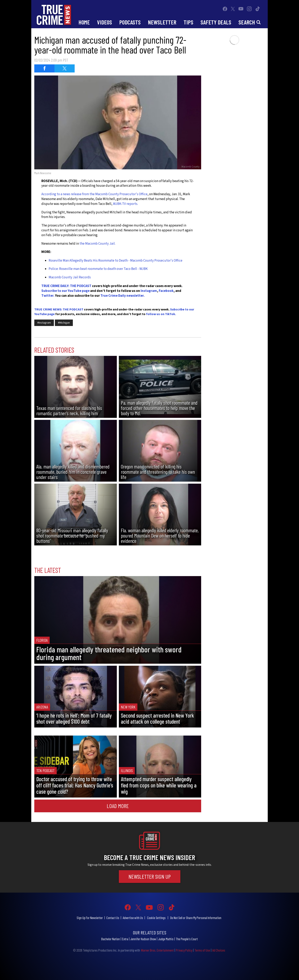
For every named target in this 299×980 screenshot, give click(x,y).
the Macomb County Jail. (98, 244)
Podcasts (130, 22)
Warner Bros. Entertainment (157, 950)
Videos (105, 22)
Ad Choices (219, 950)
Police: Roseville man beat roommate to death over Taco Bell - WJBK (98, 269)
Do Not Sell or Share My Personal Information (196, 918)
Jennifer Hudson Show (143, 939)
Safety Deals (216, 22)
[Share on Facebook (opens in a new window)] (44, 68)
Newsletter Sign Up (150, 876)
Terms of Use (202, 950)
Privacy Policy (184, 950)
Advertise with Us (133, 918)
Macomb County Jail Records (70, 277)
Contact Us (113, 918)
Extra (125, 939)
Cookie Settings (156, 918)
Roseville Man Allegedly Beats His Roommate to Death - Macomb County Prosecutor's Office (116, 261)
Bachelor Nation (111, 939)
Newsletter (162, 22)
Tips (188, 22)
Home (84, 22)
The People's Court (187, 939)
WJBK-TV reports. (125, 204)
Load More (118, 806)
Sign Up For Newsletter (90, 918)
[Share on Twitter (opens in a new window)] (65, 68)
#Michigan (64, 323)
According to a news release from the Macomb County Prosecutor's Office (94, 194)
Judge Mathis (166, 939)
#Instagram (44, 323)
